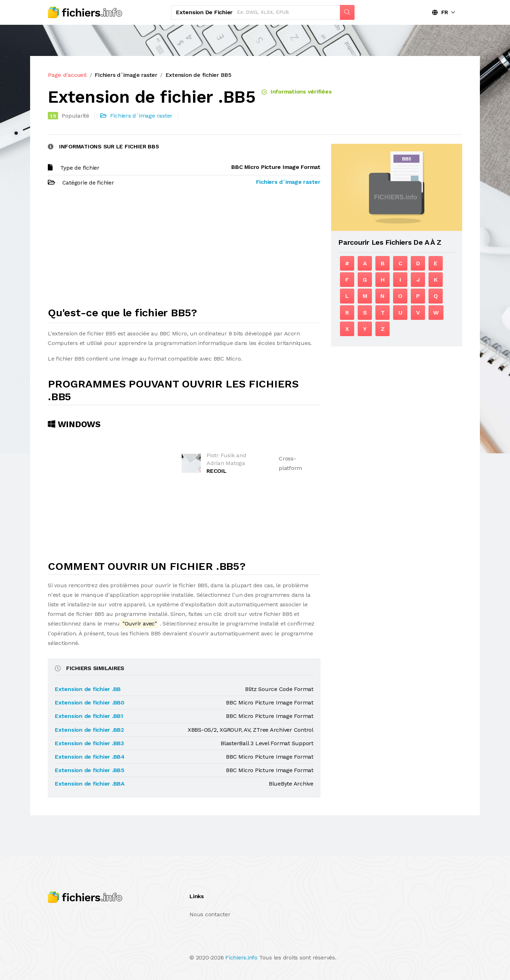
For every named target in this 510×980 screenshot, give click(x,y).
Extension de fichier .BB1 (89, 716)
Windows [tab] (74, 424)
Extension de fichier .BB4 (90, 757)
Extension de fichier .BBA (90, 784)
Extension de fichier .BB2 (89, 730)
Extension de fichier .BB (88, 689)
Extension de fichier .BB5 (90, 770)
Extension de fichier (204, 12)
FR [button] (440, 12)
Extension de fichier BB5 (199, 75)
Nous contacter (210, 914)
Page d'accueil (67, 75)
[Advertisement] (184, 250)
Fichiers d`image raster (126, 75)
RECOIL (217, 471)
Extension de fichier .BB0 (90, 703)
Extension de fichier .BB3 (89, 743)
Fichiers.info (241, 958)
